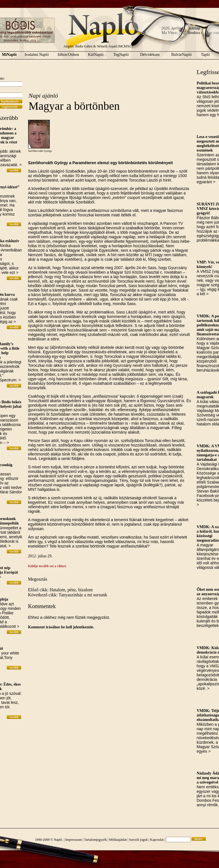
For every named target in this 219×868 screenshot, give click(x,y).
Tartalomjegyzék (95, 840)
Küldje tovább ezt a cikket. (48, 566)
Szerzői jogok (138, 840)
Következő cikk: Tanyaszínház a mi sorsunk (68, 595)
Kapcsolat (157, 840)
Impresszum (74, 840)
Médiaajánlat (118, 840)
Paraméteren (84, 163)
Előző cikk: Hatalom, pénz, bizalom (60, 590)
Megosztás (38, 579)
